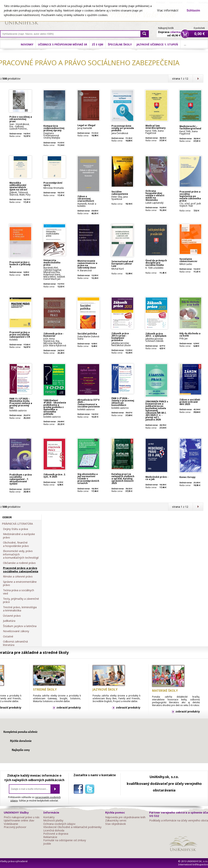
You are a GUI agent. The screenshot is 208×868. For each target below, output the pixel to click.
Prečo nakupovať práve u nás (22, 817)
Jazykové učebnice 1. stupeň (157, 44)
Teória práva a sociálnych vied (19, 592)
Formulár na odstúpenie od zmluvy (65, 840)
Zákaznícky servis (116, 820)
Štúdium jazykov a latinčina (20, 626)
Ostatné (8, 636)
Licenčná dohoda (54, 830)
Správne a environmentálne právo (20, 583)
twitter (90, 790)
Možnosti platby (53, 820)
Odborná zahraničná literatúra (15, 643)
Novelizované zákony (16, 631)
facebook (79, 790)
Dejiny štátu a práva (15, 529)
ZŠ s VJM (97, 44)
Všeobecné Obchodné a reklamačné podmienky (72, 827)
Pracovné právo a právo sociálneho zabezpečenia (21, 570)
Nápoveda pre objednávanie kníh (125, 817)
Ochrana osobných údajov (59, 824)
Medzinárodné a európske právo (19, 536)
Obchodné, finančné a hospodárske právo (16, 544)
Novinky (27, 44)
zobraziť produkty (69, 707)
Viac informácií (168, 10)
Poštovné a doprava (56, 834)
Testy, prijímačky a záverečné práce (21, 600)
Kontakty (49, 817)
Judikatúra (9, 621)
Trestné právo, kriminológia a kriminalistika (20, 609)
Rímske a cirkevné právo (18, 577)
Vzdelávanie (11, 824)
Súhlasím (193, 10)
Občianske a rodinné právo (19, 563)
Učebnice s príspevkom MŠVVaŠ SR (63, 44)
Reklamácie (50, 837)
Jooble (47, 844)
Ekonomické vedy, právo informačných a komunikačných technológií (21, 554)
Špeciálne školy (120, 44)
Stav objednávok (116, 824)
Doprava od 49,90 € (169, 31)
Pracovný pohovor (15, 827)
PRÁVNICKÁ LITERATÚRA (17, 524)
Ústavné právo (12, 616)
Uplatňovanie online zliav (19, 820)
